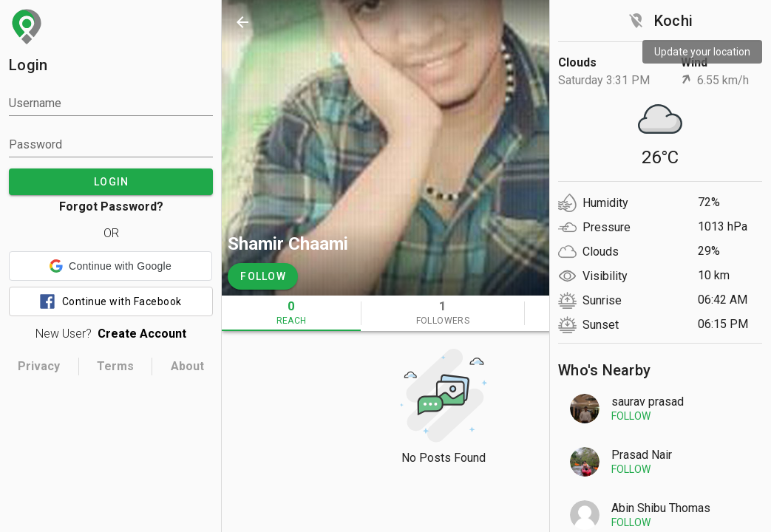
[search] (574, 22)
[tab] (291, 313)
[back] (242, 22)
